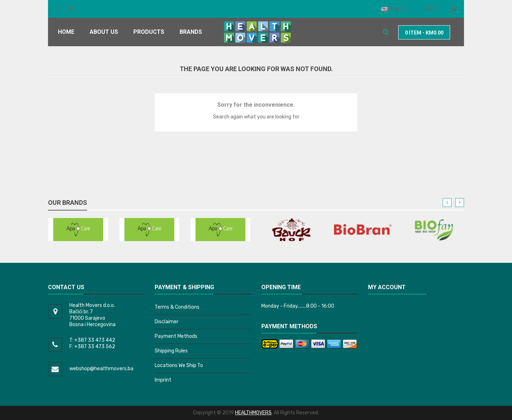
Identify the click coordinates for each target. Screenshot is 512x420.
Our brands (68, 203)
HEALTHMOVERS (253, 413)
